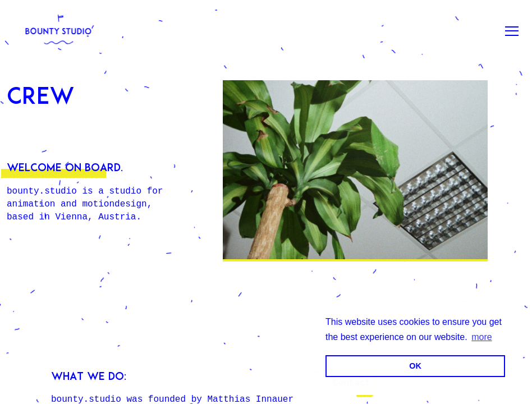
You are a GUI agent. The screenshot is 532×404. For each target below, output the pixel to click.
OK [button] (415, 366)
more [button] (481, 337)
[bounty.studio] (58, 31)
